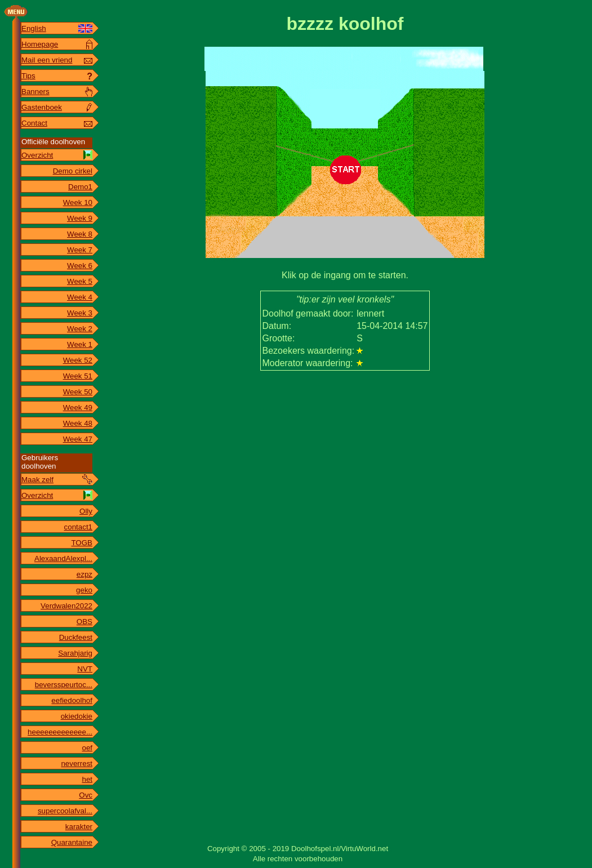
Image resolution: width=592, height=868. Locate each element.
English (34, 28)
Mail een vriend (47, 60)
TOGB (82, 543)
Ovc (86, 795)
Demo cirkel (73, 171)
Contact (34, 123)
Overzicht (37, 155)
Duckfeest (76, 637)
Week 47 (78, 439)
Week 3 (80, 313)
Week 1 (80, 344)
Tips (28, 76)
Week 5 (80, 281)
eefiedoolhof (72, 700)
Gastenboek (42, 107)
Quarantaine (72, 842)
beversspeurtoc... (64, 685)
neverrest (77, 764)
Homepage (40, 44)
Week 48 (78, 423)
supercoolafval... (65, 811)
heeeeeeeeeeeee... (60, 732)
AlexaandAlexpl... (63, 558)
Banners (35, 92)
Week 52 (78, 360)
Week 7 (80, 250)
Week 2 (80, 329)
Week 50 (78, 392)
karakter (79, 827)
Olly (86, 511)
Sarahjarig (75, 653)
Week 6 (80, 266)
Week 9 (80, 218)
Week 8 (80, 234)
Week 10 (78, 202)
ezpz (84, 574)
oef (87, 748)
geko (84, 590)
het (87, 779)
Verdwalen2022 (66, 606)
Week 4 (80, 297)
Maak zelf (37, 480)
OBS (84, 622)
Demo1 (80, 187)
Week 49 (78, 408)
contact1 (78, 527)
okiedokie (77, 716)
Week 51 (78, 376)
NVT (85, 669)
